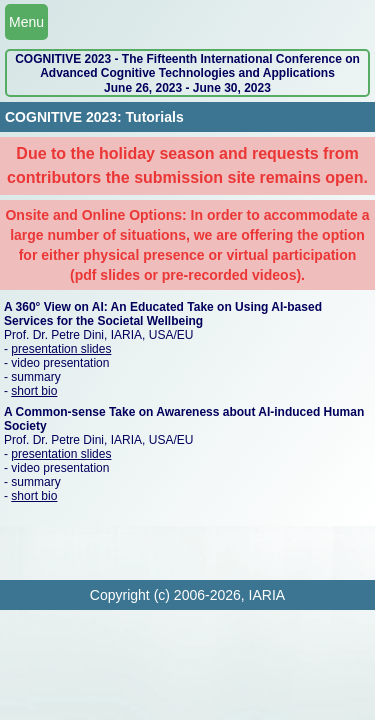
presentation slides (61, 349)
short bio (34, 391)
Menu (26, 22)
